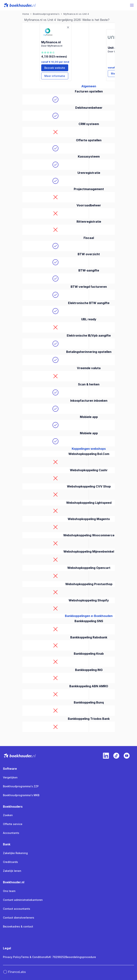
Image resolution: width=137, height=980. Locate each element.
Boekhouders (13, 807)
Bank (7, 844)
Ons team (9, 891)
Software (10, 769)
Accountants (11, 833)
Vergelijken (10, 777)
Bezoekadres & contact (18, 926)
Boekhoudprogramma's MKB (21, 795)
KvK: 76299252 (56, 957)
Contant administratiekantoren (23, 900)
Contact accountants (17, 909)
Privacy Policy (12, 957)
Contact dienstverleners (19, 918)
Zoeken (8, 815)
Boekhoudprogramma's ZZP (21, 786)
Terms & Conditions (34, 957)
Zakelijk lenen (12, 871)
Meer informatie (55, 76)
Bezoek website (55, 68)
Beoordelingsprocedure (81, 957)
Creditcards (10, 862)
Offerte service (13, 824)
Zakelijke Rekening (15, 853)
